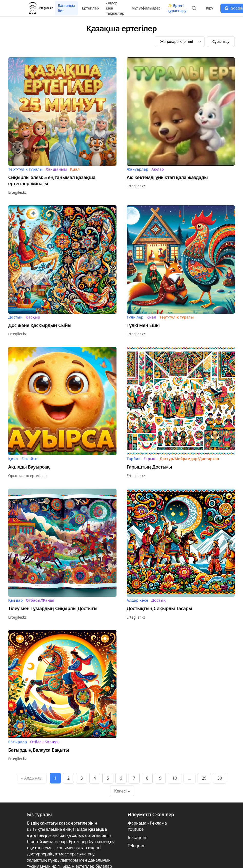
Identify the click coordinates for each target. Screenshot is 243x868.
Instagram (138, 837)
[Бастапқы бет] (41, 8)
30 (220, 778)
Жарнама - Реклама (147, 823)
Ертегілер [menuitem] (91, 8)
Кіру (209, 8)
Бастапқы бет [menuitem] (66, 8)
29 (204, 778)
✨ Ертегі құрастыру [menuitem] (177, 8)
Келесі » (122, 791)
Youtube (136, 829)
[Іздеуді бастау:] (194, 8)
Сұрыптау (221, 41)
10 (174, 778)
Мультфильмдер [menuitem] (146, 8)
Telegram (137, 846)
